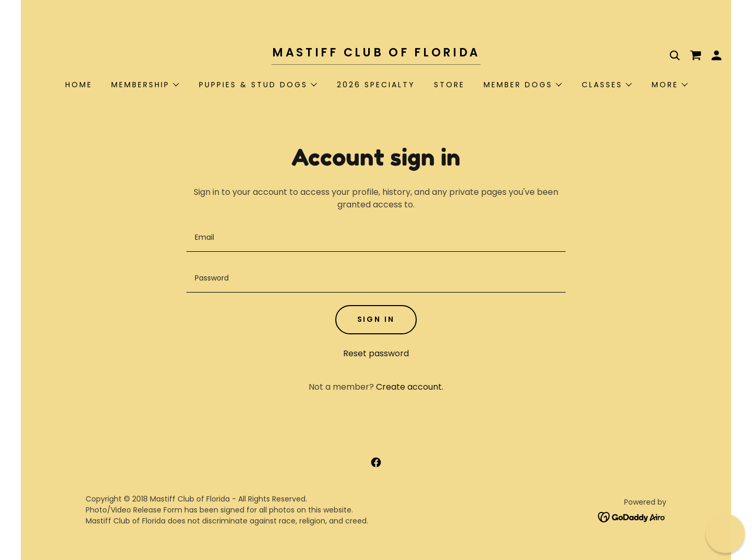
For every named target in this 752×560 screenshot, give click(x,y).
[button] (716, 55)
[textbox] (376, 238)
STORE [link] (449, 85)
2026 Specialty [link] (376, 85)
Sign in (376, 319)
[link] (376, 54)
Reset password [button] (376, 353)
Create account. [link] (410, 387)
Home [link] (79, 85)
